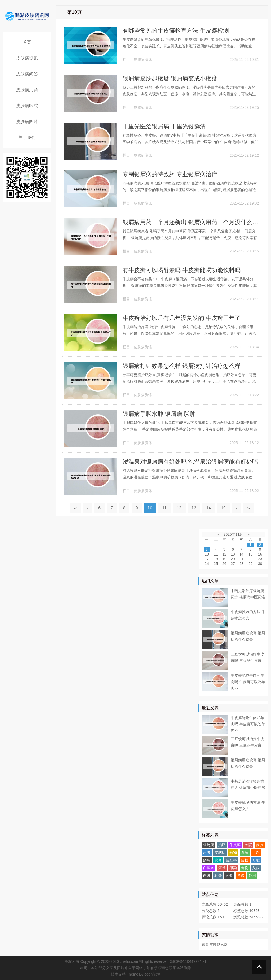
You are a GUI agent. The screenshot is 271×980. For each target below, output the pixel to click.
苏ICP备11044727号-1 (188, 961)
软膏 (218, 860)
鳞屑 (207, 860)
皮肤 (260, 845)
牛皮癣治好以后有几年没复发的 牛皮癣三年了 (182, 318)
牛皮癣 (235, 845)
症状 (222, 868)
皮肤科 (231, 860)
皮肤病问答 (27, 74)
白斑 (207, 875)
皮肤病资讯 (27, 58)
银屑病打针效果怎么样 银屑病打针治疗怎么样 (182, 366)
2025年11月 (234, 534)
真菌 (245, 852)
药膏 (229, 875)
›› (249, 508)
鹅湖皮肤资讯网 (215, 945)
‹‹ (76, 508)
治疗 (222, 845)
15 (223, 508)
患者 (207, 852)
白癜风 (209, 868)
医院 (248, 845)
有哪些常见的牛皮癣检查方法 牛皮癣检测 (176, 31)
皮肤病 (220, 852)
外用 (252, 875)
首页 (27, 42)
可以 (256, 852)
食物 (245, 868)
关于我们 (27, 137)
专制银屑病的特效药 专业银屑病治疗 (170, 174)
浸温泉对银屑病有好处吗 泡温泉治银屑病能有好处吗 (190, 462)
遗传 (241, 875)
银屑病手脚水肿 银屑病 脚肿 (159, 414)
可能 (256, 860)
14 (209, 508)
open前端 (152, 974)
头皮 (256, 868)
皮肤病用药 (27, 90)
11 (164, 508)
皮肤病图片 (27, 122)
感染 (233, 868)
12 (179, 508)
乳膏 (218, 875)
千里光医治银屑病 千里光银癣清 (164, 126)
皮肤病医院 (27, 106)
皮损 (245, 860)
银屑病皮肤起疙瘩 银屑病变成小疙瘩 (170, 78)
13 (194, 508)
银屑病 (209, 845)
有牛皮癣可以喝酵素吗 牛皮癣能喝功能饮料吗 (182, 270)
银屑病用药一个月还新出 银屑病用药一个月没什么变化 (193, 222)
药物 (233, 852)
